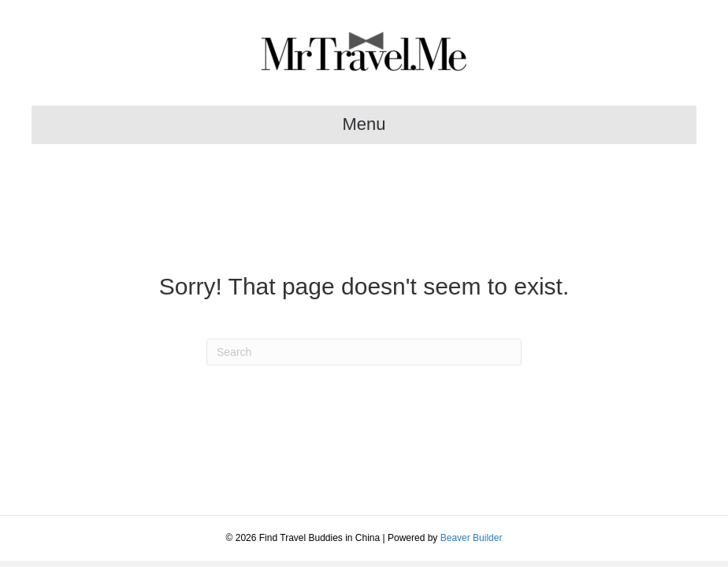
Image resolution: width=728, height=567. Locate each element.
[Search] (364, 352)
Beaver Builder (472, 538)
